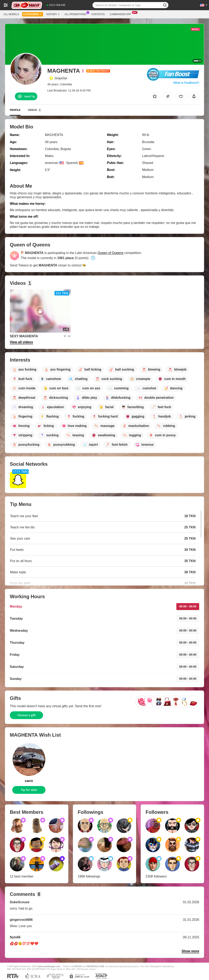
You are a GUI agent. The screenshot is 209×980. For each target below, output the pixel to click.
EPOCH (78, 966)
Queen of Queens (110, 253)
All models (11, 14)
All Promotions (76, 14)
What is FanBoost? (186, 83)
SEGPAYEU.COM (96, 966)
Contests (98, 14)
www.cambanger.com (49, 966)
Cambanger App (121, 14)
